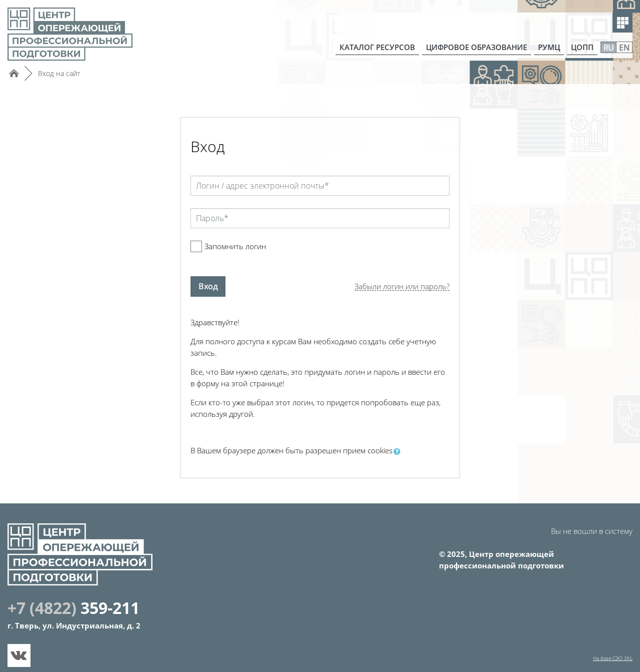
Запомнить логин (235, 246)
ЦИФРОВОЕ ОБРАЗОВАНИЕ (476, 47)
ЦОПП (582, 47)
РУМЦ (549, 47)
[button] (399, 451)
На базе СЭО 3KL (613, 658)
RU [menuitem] (609, 48)
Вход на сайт (59, 73)
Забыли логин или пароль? (402, 286)
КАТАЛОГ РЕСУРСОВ (377, 47)
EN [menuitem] (624, 48)
